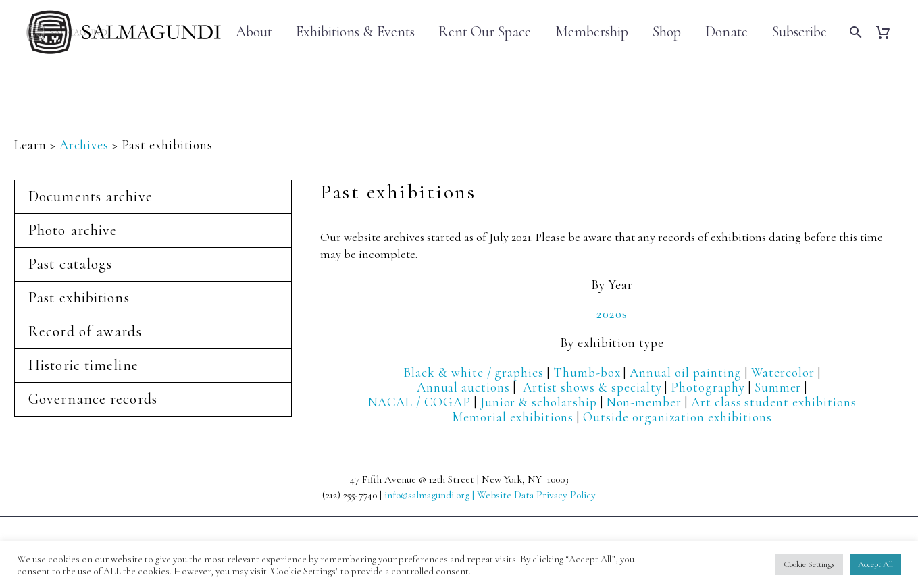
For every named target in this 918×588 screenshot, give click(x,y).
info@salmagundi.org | (431, 495)
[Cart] (888, 32)
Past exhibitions (79, 298)
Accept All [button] (875, 564)
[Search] (854, 32)
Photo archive (73, 230)
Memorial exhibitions (513, 417)
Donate (726, 32)
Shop (667, 32)
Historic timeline (83, 365)
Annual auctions (463, 387)
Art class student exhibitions (774, 402)
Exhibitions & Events (355, 32)
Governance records (93, 399)
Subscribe (799, 32)
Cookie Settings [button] (809, 564)
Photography (708, 387)
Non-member (644, 402)
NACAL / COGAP (419, 402)
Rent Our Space (485, 32)
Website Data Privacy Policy (536, 495)
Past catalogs (70, 264)
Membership (592, 32)
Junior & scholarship (539, 402)
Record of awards (85, 331)
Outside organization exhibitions (677, 417)
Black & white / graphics (474, 372)
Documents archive (91, 196)
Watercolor (783, 372)
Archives (84, 145)
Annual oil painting (686, 372)
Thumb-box (587, 372)
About (254, 32)
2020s (612, 314)
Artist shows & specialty (592, 387)
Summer (778, 387)
